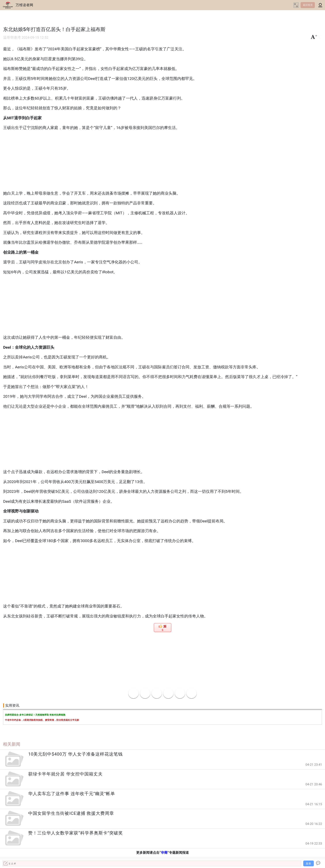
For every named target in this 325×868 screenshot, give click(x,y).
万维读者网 (24, 5)
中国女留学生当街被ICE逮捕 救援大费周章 (71, 813)
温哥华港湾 (12, 38)
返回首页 (308, 5)
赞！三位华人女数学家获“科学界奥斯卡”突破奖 (76, 833)
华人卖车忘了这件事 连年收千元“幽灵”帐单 (72, 794)
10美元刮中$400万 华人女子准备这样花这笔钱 (75, 754)
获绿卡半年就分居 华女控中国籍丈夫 (65, 774)
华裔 (164, 853)
